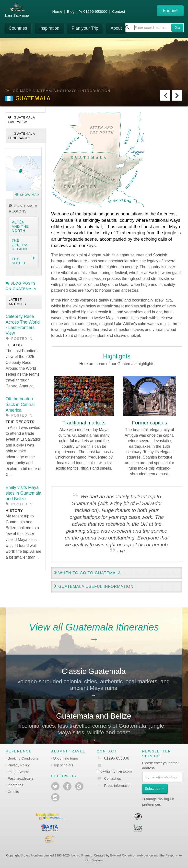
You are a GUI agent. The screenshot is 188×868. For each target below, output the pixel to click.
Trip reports (20, 422)
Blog (71, 11)
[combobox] (154, 28)
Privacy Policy (19, 765)
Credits (13, 792)
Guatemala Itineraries (22, 136)
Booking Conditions (23, 758)
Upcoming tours (65, 758)
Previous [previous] (54, 366)
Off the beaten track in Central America (20, 405)
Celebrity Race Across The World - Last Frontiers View (23, 325)
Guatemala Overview (22, 120)
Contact (119, 11)
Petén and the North (20, 227)
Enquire (170, 11)
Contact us (112, 778)
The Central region (21, 245)
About (116, 28)
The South (18, 261)
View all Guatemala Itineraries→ (94, 633)
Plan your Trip (85, 28)
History (14, 511)
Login (75, 855)
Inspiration (49, 28)
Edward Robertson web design (131, 855)
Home (57, 11)
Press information (118, 786)
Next (177, 95)
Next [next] (180, 366)
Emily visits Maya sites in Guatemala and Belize (23, 493)
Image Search (19, 772)
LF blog (14, 345)
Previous (165, 95)
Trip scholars (63, 765)
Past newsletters (21, 778)
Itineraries (16, 785)
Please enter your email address (161, 766)
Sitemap (87, 855)
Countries (18, 28)
